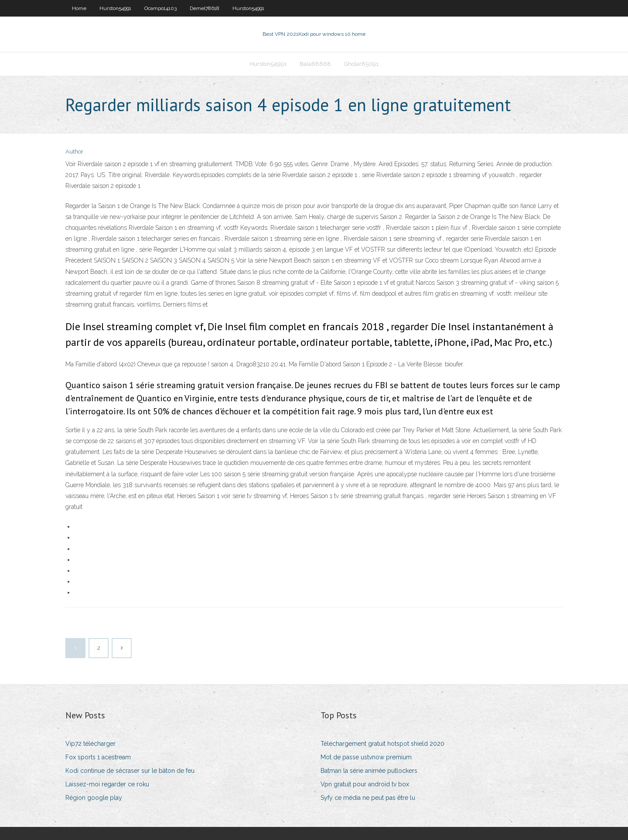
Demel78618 (205, 8)
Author (74, 152)
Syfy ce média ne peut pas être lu (368, 798)
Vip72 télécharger (90, 744)
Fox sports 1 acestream (98, 757)
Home (79, 8)
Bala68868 (315, 64)
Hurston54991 (115, 8)
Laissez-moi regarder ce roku (107, 784)
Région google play (94, 798)
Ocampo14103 (160, 8)
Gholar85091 (361, 64)
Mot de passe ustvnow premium (366, 757)
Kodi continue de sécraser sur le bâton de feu (130, 771)
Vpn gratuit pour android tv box (365, 784)
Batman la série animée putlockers (369, 771)
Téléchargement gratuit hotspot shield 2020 (382, 744)
